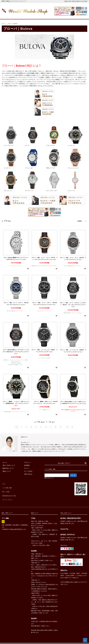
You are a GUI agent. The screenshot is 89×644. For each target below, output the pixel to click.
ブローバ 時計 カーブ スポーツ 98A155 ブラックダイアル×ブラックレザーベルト (45, 303)
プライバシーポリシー (9, 495)
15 (67, 426)
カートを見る (72, 16)
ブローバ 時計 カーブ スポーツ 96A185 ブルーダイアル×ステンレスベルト (16, 303)
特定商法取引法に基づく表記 (11, 492)
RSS (3, 489)
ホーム (6, 16)
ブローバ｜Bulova (13, 24)
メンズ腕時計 (28, 16)
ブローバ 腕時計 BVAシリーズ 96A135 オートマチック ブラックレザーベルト (45, 402)
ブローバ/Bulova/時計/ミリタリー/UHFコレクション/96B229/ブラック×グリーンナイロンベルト (73, 402)
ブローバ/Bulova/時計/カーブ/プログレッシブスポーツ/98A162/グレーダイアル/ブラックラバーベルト (16, 351)
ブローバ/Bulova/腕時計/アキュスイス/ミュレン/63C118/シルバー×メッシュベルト (16, 258)
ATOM (7, 489)
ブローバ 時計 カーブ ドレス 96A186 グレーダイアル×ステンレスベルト (73, 258)
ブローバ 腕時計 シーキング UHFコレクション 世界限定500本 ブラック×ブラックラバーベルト (16, 403)
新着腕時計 (17, 16)
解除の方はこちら (50, 477)
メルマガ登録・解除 (8, 486)
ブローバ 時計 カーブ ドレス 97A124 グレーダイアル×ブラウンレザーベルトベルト (44, 258)
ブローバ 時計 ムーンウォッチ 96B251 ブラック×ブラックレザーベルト (44, 350)
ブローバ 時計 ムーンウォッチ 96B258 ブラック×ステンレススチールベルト (73, 350)
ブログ (4, 483)
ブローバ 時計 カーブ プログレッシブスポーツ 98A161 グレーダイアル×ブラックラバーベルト (73, 304)
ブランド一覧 (50, 16)
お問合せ (83, 16)
